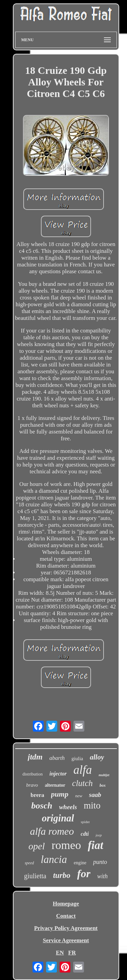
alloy (97, 757)
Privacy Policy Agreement (66, 928)
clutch (82, 783)
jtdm (35, 757)
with (102, 876)
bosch (42, 806)
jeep (99, 835)
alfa (83, 770)
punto (100, 862)
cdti (85, 834)
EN (60, 953)
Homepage (66, 904)
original (58, 818)
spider (86, 822)
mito (92, 805)
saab (95, 795)
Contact (66, 916)
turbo (62, 875)
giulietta (35, 876)
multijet (104, 775)
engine (80, 863)
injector (58, 774)
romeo (66, 845)
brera (37, 795)
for (84, 873)
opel (37, 846)
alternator (55, 785)
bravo (32, 785)
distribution (33, 774)
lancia (54, 859)
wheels (68, 807)
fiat (96, 845)
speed (29, 863)
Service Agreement (66, 940)
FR (72, 953)
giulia (77, 758)
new (79, 796)
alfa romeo (52, 831)
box (103, 785)
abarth (57, 758)
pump (60, 794)
